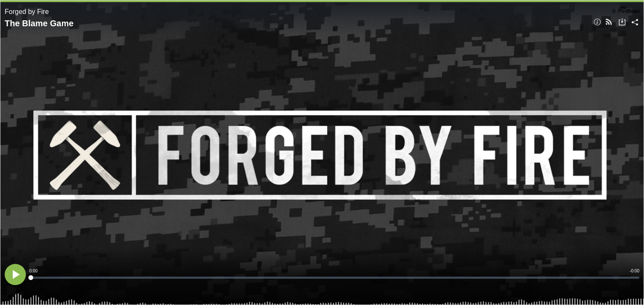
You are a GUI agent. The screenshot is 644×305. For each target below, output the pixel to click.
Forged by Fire (27, 12)
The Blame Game (39, 23)
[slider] (334, 278)
